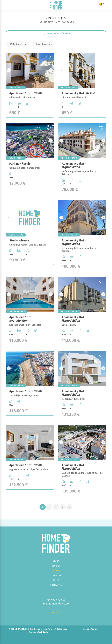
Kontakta (56, 585)
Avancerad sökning (56, 33)
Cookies (33, 632)
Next (51, 70)
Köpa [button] (56, 571)
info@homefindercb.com (56, 604)
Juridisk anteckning (39, 629)
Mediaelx (95, 629)
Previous (9, 70)
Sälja (56, 580)
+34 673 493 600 (56, 600)
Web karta (43, 632)
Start (56, 561)
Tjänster (56, 575)
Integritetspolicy (59, 629)
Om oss (56, 566)
